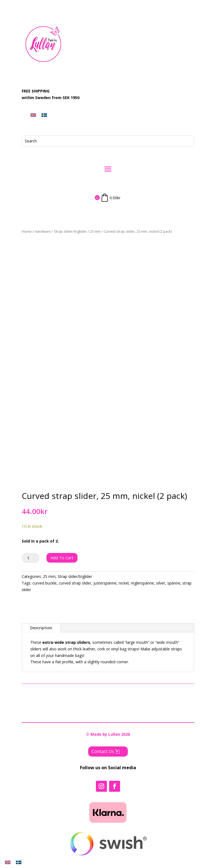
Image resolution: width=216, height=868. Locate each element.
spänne (174, 583)
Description (41, 628)
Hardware (43, 231)
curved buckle (45, 583)
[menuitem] (33, 115)
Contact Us (103, 751)
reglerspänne (142, 583)
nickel (124, 583)
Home (27, 231)
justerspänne (105, 583)
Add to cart (62, 558)
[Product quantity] (31, 558)
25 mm (95, 231)
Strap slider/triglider (70, 231)
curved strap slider (75, 583)
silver (161, 583)
